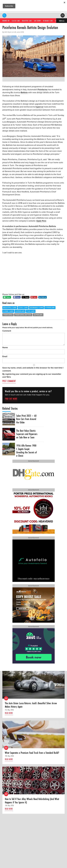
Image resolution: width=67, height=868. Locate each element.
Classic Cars (16, 21)
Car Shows (37, 21)
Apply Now (41, 221)
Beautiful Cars (27, 21)
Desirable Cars (48, 21)
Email (5, 356)
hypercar (40, 107)
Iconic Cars (8, 311)
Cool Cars (23, 308)
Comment (7, 331)
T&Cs (9, 377)
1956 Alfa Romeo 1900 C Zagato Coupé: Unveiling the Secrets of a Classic (26, 451)
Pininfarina (42, 90)
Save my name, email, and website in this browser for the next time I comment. (33, 369)
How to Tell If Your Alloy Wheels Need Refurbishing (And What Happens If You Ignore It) (32, 801)
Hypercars (50, 308)
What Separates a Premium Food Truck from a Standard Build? (32, 753)
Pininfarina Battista (23, 315)
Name (5, 348)
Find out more (11, 399)
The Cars (31, 311)
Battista (24, 92)
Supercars (20, 311)
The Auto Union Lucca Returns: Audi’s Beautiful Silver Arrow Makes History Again (31, 705)
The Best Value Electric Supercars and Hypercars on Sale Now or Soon (27, 434)
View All (62, 21)
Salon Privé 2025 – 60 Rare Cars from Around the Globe (26, 419)
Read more (9, 713)
